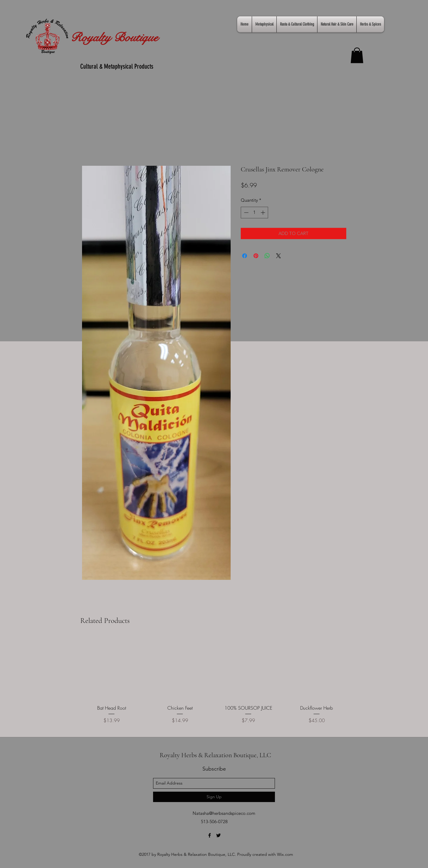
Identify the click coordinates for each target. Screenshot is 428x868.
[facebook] (210, 835)
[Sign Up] (214, 797)
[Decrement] (246, 213)
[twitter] (218, 835)
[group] (214, 684)
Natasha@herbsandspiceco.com (224, 813)
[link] (357, 55)
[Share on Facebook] (245, 256)
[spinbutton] (255, 213)
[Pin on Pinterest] (256, 256)
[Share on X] (278, 256)
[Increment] (263, 213)
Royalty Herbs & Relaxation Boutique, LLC (215, 755)
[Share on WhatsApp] (267, 256)
